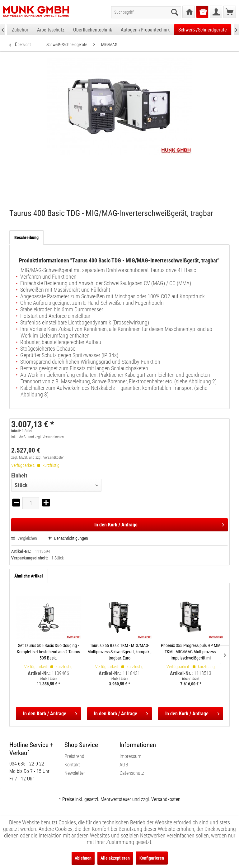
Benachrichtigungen (68, 538)
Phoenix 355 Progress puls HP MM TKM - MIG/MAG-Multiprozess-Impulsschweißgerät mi (191, 652)
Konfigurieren (152, 858)
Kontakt (72, 765)
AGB (124, 765)
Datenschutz (132, 773)
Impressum (130, 756)
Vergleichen (24, 538)
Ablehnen (83, 858)
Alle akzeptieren (115, 858)
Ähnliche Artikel (29, 576)
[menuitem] (146, 12)
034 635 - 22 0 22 (27, 764)
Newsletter (75, 773)
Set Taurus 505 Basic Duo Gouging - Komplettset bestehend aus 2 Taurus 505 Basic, (48, 652)
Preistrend (74, 756)
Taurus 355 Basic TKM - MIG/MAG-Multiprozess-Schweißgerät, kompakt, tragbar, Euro (119, 652)
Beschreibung (26, 237)
